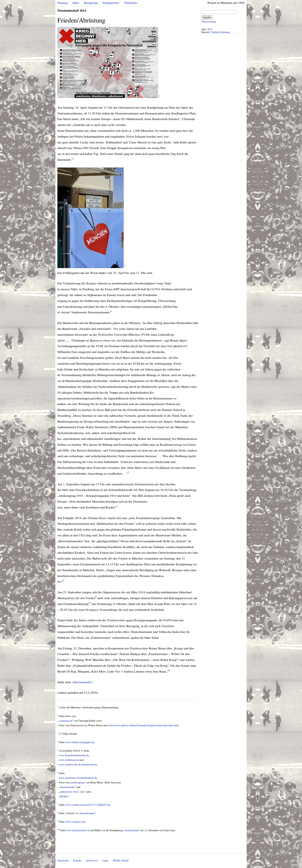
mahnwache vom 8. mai (72, 792)
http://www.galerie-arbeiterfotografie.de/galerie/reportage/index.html (144, 726)
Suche (207, 17)
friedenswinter (132, 830)
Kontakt (77, 861)
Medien (64, 797)
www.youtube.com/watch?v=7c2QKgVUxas (88, 805)
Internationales (82, 682)
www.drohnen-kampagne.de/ (80, 742)
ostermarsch (66, 721)
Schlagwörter (111, 3)
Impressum (63, 861)
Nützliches (131, 3)
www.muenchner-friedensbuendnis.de (78, 778)
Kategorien (91, 3)
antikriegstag (78, 783)
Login (105, 861)
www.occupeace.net (75, 822)
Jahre (76, 3)
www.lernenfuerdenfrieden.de (74, 755)
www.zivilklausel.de (69, 760)
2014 (210, 29)
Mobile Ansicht (121, 861)
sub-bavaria (92, 861)
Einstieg (63, 3)
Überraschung (209, 22)
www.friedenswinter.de (78, 830)
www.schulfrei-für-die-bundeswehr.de (78, 765)
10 (168, 670)
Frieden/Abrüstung (220, 32)
